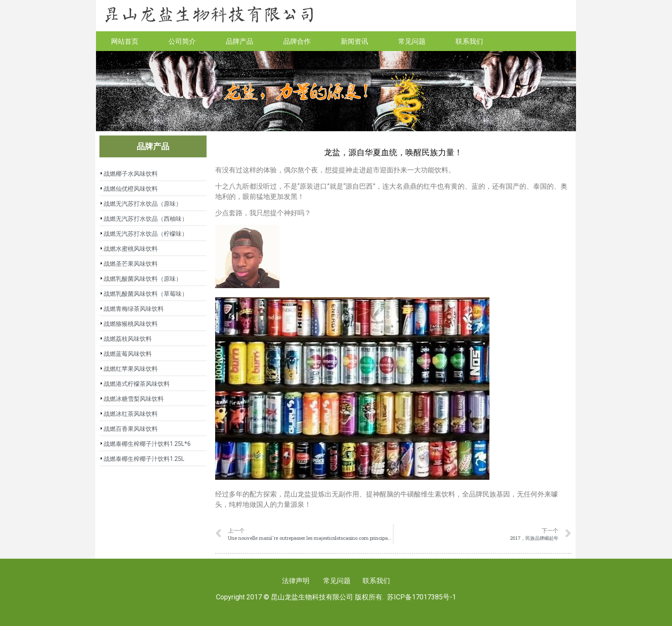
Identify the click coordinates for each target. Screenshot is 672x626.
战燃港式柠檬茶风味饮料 (137, 384)
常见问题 (412, 41)
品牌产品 (240, 41)
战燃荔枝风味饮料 (128, 339)
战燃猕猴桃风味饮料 (131, 324)
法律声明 (296, 581)
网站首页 (125, 41)
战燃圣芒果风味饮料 (131, 264)
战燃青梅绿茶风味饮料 (134, 309)
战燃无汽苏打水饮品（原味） (143, 204)
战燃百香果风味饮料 (131, 429)
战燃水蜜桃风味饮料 (131, 249)
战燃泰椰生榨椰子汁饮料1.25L (144, 459)
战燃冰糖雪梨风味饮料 (134, 399)
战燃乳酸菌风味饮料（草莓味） (146, 294)
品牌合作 (297, 41)
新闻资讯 (354, 41)
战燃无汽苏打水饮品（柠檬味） (146, 234)
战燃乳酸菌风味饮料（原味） (143, 279)
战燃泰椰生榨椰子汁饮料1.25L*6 (147, 444)
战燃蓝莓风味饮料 (128, 354)
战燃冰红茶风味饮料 (131, 414)
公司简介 (182, 41)
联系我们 (469, 41)
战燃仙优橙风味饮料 (131, 189)
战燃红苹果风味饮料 (131, 369)
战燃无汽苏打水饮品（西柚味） (146, 219)
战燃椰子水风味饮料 (131, 174)
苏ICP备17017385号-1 (421, 597)
